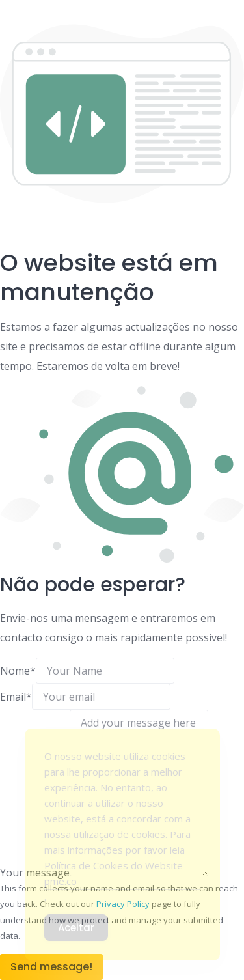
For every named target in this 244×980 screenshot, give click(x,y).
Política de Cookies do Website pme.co (114, 873)
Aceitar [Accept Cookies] (76, 928)
